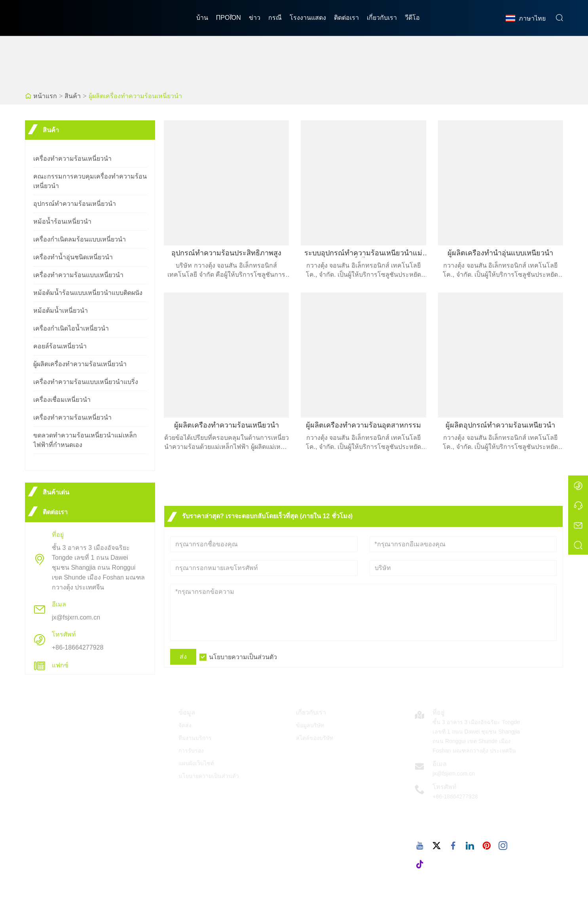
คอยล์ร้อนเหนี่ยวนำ (60, 346)
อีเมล (440, 764)
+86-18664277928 (78, 647)
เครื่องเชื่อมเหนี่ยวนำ (62, 400)
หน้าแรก (45, 96)
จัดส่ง (185, 725)
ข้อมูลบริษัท (310, 725)
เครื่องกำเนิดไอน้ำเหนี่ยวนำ (71, 328)
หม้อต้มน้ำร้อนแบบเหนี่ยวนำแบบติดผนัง (88, 293)
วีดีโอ (412, 18)
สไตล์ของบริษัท (315, 738)
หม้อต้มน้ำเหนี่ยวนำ (61, 311)
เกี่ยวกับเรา (382, 18)
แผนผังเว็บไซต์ (196, 763)
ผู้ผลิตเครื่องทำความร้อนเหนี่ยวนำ (135, 96)
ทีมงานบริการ (195, 738)
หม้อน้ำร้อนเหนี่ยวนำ (62, 221)
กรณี (275, 18)
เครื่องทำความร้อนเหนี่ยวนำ (72, 159)
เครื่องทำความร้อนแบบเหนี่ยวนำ (78, 275)
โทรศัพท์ (445, 787)
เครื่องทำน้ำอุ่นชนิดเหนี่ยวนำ (73, 257)
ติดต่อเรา (346, 18)
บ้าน (202, 18)
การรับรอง (191, 751)
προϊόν (229, 18)
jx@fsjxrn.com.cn (76, 617)
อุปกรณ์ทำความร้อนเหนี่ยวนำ (75, 204)
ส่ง (183, 657)
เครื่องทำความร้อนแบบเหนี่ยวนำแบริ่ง (86, 382)
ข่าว (255, 18)
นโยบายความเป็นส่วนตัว (243, 657)
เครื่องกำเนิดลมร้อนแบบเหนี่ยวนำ (80, 239)
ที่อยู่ (438, 712)
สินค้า (73, 96)
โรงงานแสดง (308, 18)
